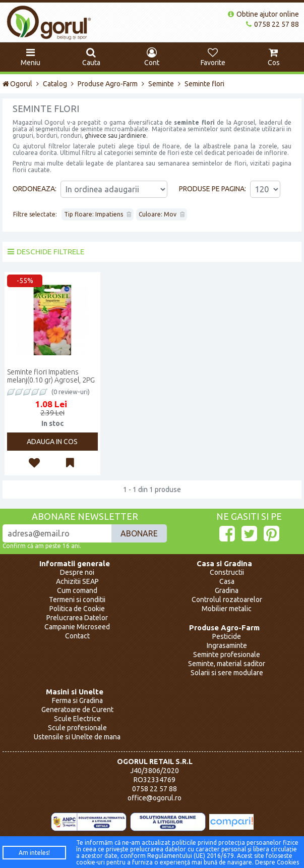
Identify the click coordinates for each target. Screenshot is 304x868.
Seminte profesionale (227, 655)
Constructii (227, 572)
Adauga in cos (52, 442)
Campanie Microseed (77, 627)
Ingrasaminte (227, 645)
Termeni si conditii (77, 600)
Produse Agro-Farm (108, 84)
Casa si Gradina (224, 563)
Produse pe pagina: (212, 189)
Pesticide (227, 636)
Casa (227, 581)
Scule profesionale (77, 728)
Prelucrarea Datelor (77, 618)
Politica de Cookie (77, 609)
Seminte (161, 84)
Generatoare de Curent (77, 710)
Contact (77, 636)
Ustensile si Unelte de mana (77, 737)
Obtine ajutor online (263, 14)
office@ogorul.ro (155, 798)
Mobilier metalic (227, 609)
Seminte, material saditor (227, 664)
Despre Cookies (277, 862)
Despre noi (77, 572)
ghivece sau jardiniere (115, 135)
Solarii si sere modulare (227, 673)
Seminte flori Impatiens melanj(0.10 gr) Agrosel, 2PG (51, 376)
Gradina (227, 590)
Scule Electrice (77, 719)
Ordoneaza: (35, 189)
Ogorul (17, 84)
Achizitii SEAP (77, 581)
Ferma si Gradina (77, 700)
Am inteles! (34, 853)
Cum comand (77, 590)
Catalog (55, 84)
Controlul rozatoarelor (227, 600)
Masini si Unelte (75, 692)
